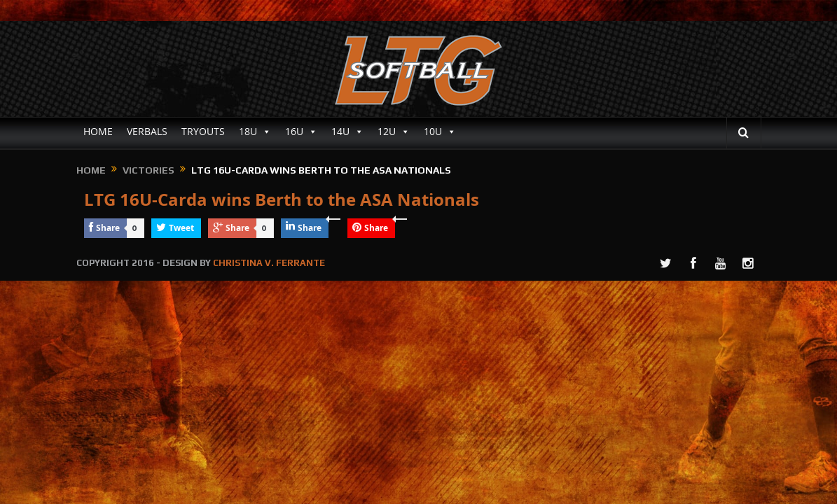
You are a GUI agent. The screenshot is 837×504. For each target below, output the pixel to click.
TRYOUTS (203, 131)
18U (255, 132)
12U (394, 132)
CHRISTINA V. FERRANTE (269, 263)
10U (440, 132)
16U (301, 132)
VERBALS (147, 131)
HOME (98, 131)
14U (347, 132)
